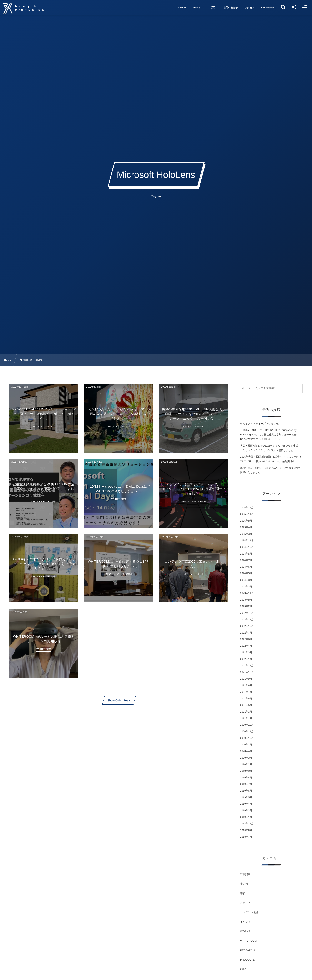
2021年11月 (247, 666)
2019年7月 (246, 784)
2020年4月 (246, 751)
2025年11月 (247, 514)
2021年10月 (247, 672)
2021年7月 (246, 692)
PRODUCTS (247, 960)
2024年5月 (246, 573)
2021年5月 (246, 705)
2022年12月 (247, 613)
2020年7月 (246, 745)
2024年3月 (246, 580)
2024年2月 (246, 587)
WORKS (245, 931)
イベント (245, 922)
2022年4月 (246, 646)
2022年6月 (246, 639)
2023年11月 (247, 593)
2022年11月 (247, 620)
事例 (243, 893)
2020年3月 (246, 758)
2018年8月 (246, 830)
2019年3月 (246, 811)
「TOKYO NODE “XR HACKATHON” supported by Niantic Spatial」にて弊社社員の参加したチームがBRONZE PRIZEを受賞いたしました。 (268, 435)
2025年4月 (246, 527)
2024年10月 (247, 547)
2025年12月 (247, 508)
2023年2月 (246, 606)
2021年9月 (246, 679)
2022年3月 (246, 652)
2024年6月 (246, 567)
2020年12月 (247, 725)
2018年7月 (246, 837)
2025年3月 (246, 534)
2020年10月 (247, 738)
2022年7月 (246, 633)
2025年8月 (246, 521)
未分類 (244, 884)
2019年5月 (246, 797)
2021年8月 (246, 685)
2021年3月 (246, 712)
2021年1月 (246, 718)
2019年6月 (246, 791)
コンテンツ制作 (249, 912)
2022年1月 (246, 659)
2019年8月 (246, 778)
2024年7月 (246, 560)
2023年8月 (246, 600)
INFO (243, 969)
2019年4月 (246, 804)
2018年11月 (247, 824)
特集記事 (245, 875)
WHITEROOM (248, 941)
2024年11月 (247, 540)
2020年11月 (247, 732)
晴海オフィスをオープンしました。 (260, 424)
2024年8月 (246, 554)
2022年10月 (247, 626)
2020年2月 (246, 764)
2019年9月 (246, 771)
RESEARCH (247, 950)
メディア (245, 903)
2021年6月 (246, 699)
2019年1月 (246, 817)
